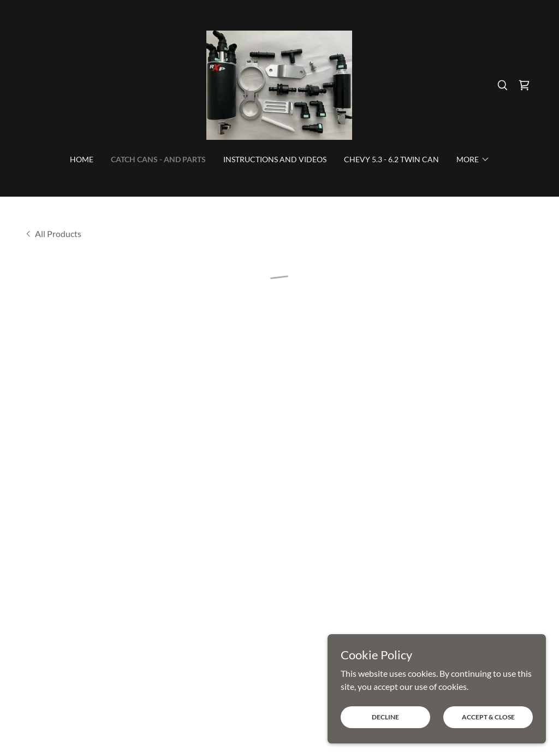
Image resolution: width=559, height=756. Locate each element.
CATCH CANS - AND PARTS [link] (158, 159)
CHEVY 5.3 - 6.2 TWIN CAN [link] (391, 159)
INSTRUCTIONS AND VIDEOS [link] (275, 159)
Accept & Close (488, 717)
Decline (385, 717)
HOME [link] (82, 159)
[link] (279, 84)
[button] (524, 85)
